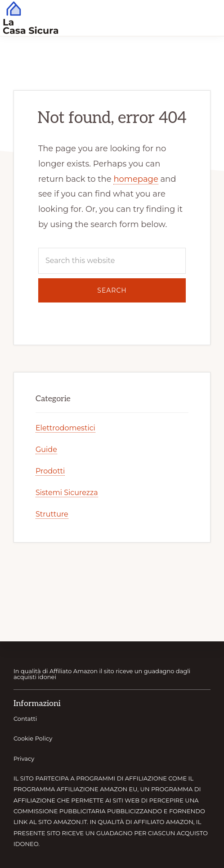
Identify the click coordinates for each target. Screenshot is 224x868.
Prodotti (50, 471)
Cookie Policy (33, 738)
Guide (46, 449)
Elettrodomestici (65, 428)
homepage (136, 179)
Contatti (25, 719)
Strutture (52, 514)
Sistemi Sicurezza (67, 493)
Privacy (24, 758)
